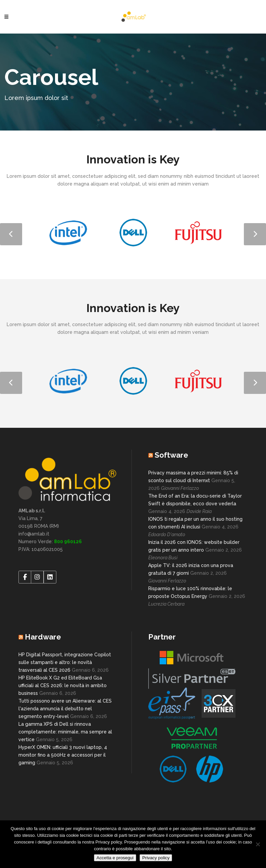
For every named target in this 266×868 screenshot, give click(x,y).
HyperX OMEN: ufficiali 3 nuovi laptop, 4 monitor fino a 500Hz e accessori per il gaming (63, 755)
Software (171, 455)
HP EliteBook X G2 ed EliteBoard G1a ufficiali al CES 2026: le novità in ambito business (63, 685)
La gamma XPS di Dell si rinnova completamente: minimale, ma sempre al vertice (65, 732)
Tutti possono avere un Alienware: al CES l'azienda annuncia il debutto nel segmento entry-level (65, 709)
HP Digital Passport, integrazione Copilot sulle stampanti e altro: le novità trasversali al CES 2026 (65, 662)
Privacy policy (156, 858)
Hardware (43, 637)
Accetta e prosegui (115, 858)
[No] (258, 844)
